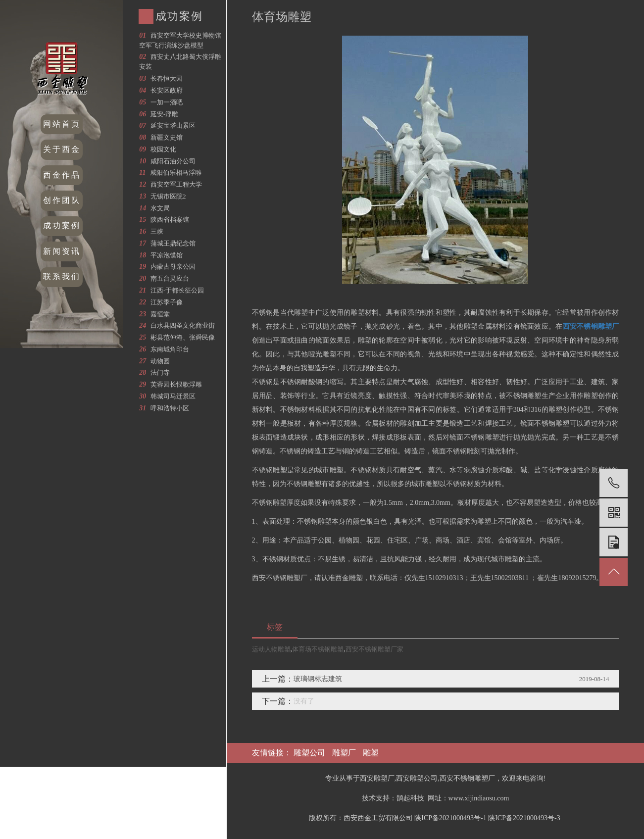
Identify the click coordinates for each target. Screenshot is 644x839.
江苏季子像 (167, 302)
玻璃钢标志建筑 (318, 679)
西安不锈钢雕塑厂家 (374, 649)
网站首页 (62, 124)
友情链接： (273, 753)
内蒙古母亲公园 (173, 267)
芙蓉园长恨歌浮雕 (176, 384)
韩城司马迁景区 (173, 396)
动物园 (160, 361)
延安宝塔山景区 (173, 125)
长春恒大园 (167, 78)
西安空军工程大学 (176, 184)
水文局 (160, 208)
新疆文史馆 (167, 137)
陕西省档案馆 (170, 220)
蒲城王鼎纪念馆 (173, 243)
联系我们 (62, 276)
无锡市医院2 (168, 196)
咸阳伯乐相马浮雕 (176, 173)
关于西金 (62, 149)
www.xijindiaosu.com (479, 798)
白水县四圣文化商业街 (183, 325)
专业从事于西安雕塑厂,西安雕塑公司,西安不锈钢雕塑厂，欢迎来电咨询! (436, 778)
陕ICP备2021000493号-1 (450, 818)
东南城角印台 (170, 349)
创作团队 (62, 200)
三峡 (157, 231)
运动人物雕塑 (271, 649)
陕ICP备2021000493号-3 (524, 818)
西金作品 (62, 175)
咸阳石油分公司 (173, 161)
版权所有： (326, 818)
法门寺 (160, 372)
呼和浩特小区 (170, 408)
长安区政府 (167, 90)
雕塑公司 (309, 753)
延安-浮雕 (164, 114)
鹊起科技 (410, 798)
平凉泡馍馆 (167, 255)
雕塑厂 (344, 753)
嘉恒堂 (160, 314)
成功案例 (62, 225)
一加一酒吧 (167, 102)
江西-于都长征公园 (177, 290)
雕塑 (371, 753)
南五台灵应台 (170, 278)
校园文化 (163, 149)
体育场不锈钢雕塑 (318, 649)
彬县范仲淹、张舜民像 (183, 337)
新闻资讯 (62, 251)
